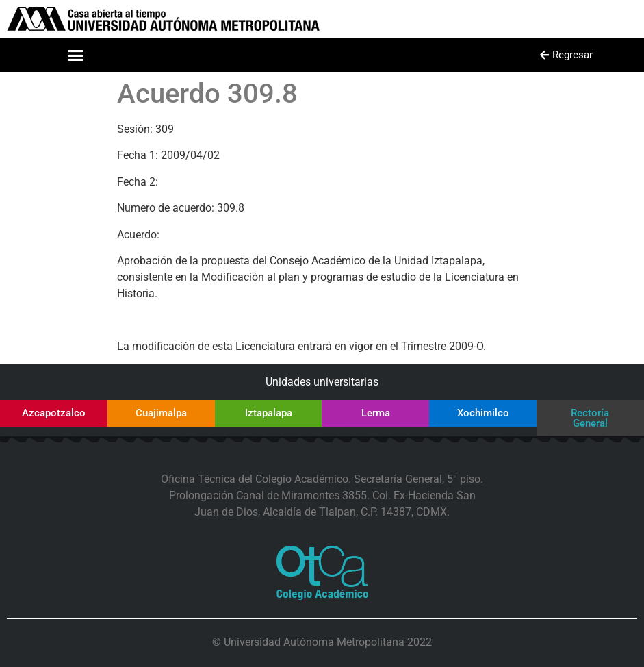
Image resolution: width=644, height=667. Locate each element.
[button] (76, 55)
